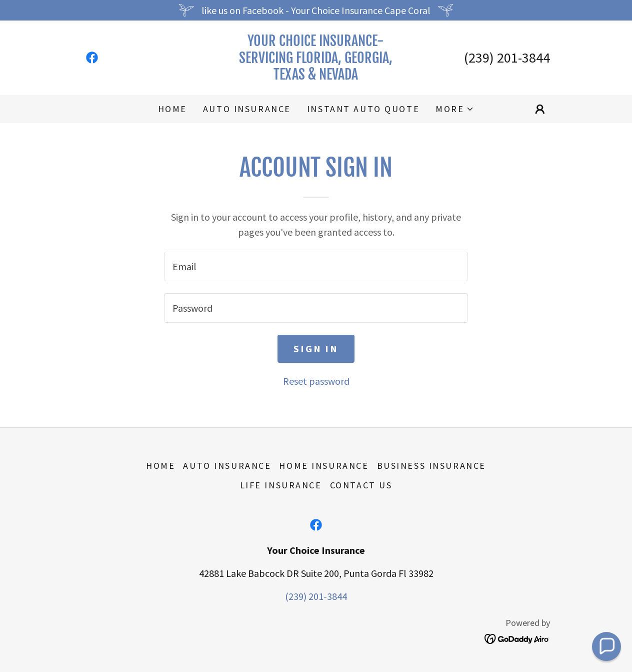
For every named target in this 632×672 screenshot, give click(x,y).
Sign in (316, 349)
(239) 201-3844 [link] (507, 58)
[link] (92, 58)
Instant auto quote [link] (363, 109)
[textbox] (316, 266)
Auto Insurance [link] (247, 109)
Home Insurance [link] (324, 466)
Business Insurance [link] (431, 466)
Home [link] (172, 109)
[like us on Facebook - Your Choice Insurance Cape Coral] (316, 10)
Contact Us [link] (361, 485)
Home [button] (160, 466)
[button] (455, 109)
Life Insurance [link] (281, 485)
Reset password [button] (316, 381)
